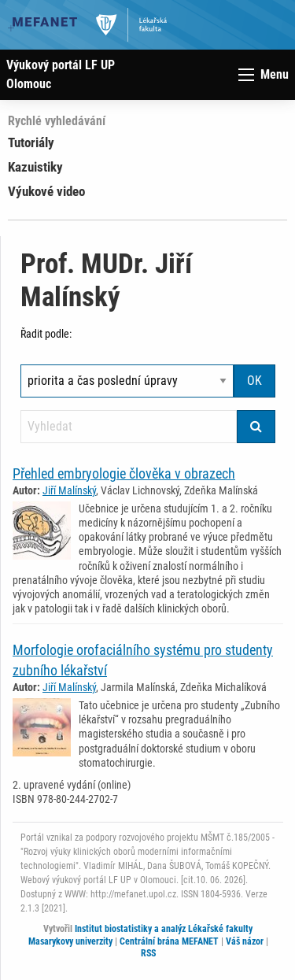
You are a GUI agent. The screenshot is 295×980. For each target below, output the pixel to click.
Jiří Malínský (69, 490)
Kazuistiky (35, 167)
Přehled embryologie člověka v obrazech (124, 473)
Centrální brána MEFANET (169, 941)
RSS (148, 953)
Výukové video (46, 191)
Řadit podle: (46, 334)
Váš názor (245, 941)
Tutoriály (31, 142)
